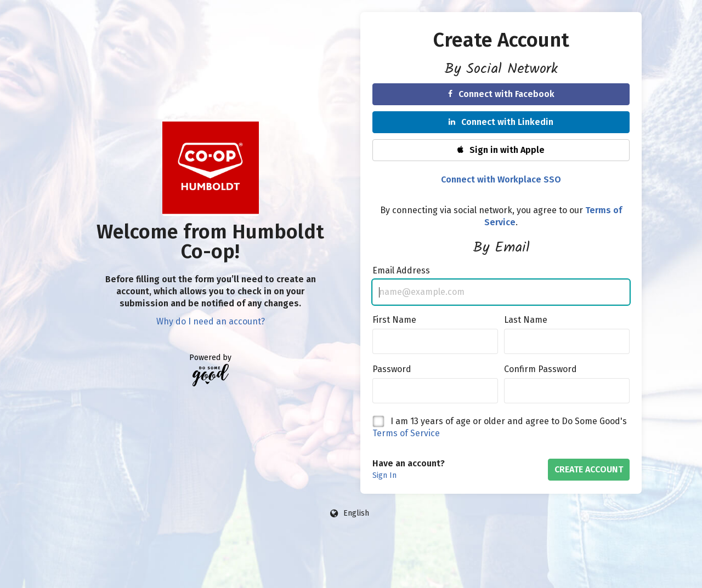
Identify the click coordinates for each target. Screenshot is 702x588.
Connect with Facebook (501, 94)
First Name (394, 320)
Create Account (589, 469)
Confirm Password (540, 369)
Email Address (401, 270)
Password (392, 369)
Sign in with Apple (501, 150)
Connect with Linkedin (501, 122)
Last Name (526, 320)
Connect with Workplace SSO (501, 179)
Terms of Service (406, 433)
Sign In (384, 475)
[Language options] (350, 513)
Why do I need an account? (211, 321)
